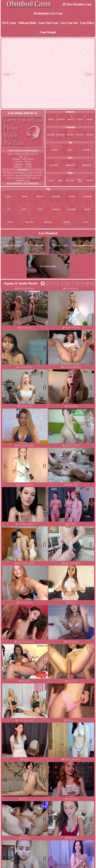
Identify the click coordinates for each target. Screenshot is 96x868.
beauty (40, 197)
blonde (54, 166)
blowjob (56, 197)
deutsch (61, 135)
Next (43, 309)
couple (72, 197)
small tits (80, 181)
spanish (90, 135)
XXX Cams (9, 23)
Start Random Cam (77, 4)
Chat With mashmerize (23, 151)
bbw (61, 181)
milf (70, 150)
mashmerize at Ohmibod (23, 184)
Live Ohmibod (48, 234)
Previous (7, 309)
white (90, 120)
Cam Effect (87, 23)
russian (80, 135)
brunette (70, 166)
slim (51, 181)
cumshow (87, 197)
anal (9, 197)
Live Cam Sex (69, 23)
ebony (70, 120)
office (10, 223)
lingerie (72, 210)
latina (80, 120)
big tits (70, 181)
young (54, 150)
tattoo (90, 181)
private (48, 223)
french (70, 135)
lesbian (56, 210)
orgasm (29, 223)
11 (92, 284)
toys (86, 223)
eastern (61, 120)
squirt (67, 223)
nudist (87, 210)
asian (51, 120)
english (51, 135)
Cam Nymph (48, 32)
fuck (40, 210)
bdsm (24, 197)
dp (9, 210)
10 (87, 284)
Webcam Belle (27, 23)
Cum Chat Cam (48, 23)
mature (86, 150)
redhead (86, 166)
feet (24, 210)
